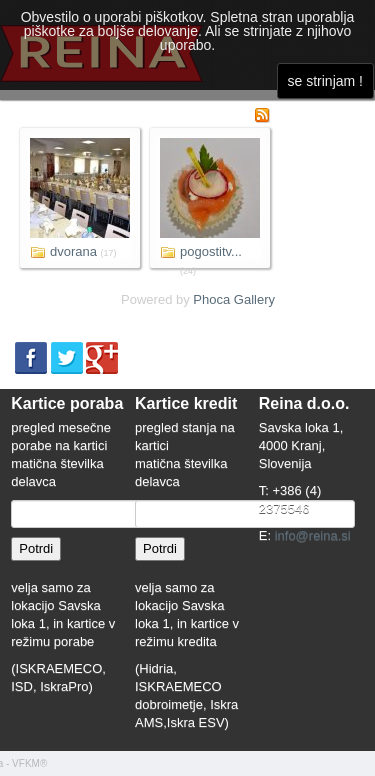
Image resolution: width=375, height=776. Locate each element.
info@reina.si (313, 535)
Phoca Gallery (234, 299)
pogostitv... (211, 251)
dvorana (73, 251)
